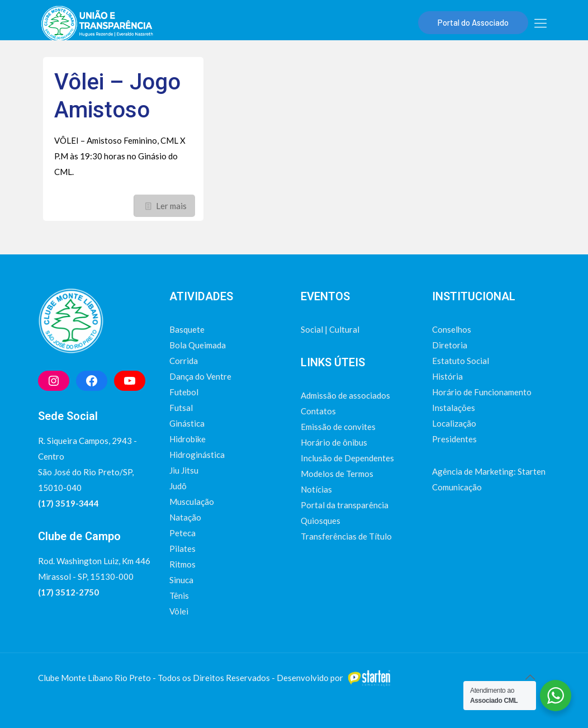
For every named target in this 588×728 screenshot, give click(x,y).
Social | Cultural (330, 329)
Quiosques (321, 521)
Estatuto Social (461, 361)
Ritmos (182, 564)
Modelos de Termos (337, 474)
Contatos (318, 411)
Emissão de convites (338, 427)
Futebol (184, 392)
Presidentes (454, 439)
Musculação (192, 502)
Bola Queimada (198, 345)
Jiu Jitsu (184, 470)
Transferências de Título (346, 536)
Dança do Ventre (200, 376)
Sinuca (181, 580)
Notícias (316, 489)
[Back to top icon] (530, 677)
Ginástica (187, 423)
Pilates (182, 549)
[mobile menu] (540, 23)
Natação (185, 517)
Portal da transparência (345, 505)
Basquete (187, 329)
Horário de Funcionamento (482, 392)
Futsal (181, 408)
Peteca (182, 533)
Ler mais (171, 206)
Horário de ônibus (334, 442)
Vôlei (179, 611)
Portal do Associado (473, 22)
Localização (454, 423)
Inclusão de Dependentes (347, 458)
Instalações (454, 408)
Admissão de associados (345, 395)
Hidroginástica (197, 455)
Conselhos (452, 329)
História (447, 376)
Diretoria (450, 345)
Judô (178, 486)
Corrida (184, 361)
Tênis (179, 595)
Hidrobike (188, 439)
